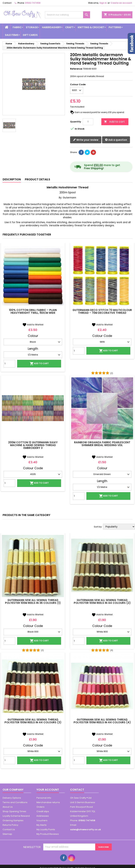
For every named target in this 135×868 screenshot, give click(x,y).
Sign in (103, 3)
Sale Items (12, 35)
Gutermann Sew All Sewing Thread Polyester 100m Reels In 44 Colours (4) (102, 721)
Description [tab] (12, 179)
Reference (76, 69)
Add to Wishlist (33, 325)
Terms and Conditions (15, 802)
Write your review (86, 140)
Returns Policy (10, 825)
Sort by (98, 527)
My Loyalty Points (46, 829)
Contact (7, 3)
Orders (40, 807)
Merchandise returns (48, 802)
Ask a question (116, 140)
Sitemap (7, 834)
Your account (48, 790)
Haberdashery (51, 27)
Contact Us (9, 829)
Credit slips (43, 811)
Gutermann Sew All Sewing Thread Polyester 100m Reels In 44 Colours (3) (33, 721)
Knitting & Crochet (91, 27)
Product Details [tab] (37, 179)
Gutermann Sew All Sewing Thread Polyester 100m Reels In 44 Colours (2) (102, 601)
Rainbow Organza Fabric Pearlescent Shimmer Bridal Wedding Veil (102, 444)
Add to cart (114, 122)
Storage (32, 27)
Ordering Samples (13, 820)
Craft (69, 27)
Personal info (44, 798)
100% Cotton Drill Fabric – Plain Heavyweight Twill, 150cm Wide (33, 311)
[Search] (67, 15)
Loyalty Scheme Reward (16, 816)
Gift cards (30, 35)
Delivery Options (12, 798)
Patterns (115, 27)
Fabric (17, 27)
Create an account (121, 3)
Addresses (43, 816)
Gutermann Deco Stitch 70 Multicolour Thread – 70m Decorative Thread (102, 311)
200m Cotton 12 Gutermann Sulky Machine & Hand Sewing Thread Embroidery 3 (33, 445)
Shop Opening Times (14, 811)
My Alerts (41, 825)
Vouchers (42, 820)
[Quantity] (88, 122)
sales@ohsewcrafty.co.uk (86, 829)
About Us (8, 807)
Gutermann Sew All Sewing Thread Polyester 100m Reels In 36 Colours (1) (33, 601)
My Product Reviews (48, 834)
